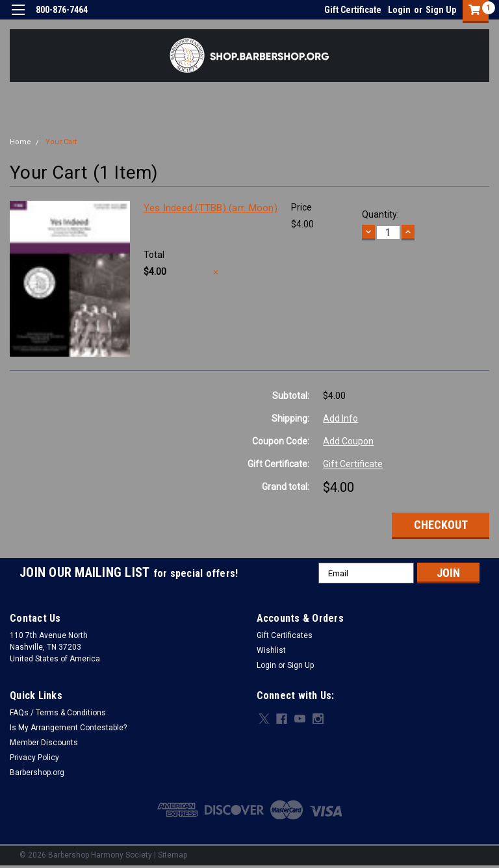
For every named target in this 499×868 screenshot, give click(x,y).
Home (20, 142)
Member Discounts (44, 743)
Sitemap (173, 855)
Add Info (340, 418)
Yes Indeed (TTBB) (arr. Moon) (211, 208)
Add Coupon (348, 441)
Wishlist (271, 650)
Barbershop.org (37, 772)
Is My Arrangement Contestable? (68, 728)
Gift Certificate (353, 10)
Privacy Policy (34, 758)
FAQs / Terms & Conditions (58, 713)
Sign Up (441, 10)
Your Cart (61, 142)
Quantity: (380, 214)
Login (399, 10)
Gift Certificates (285, 635)
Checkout (441, 525)
